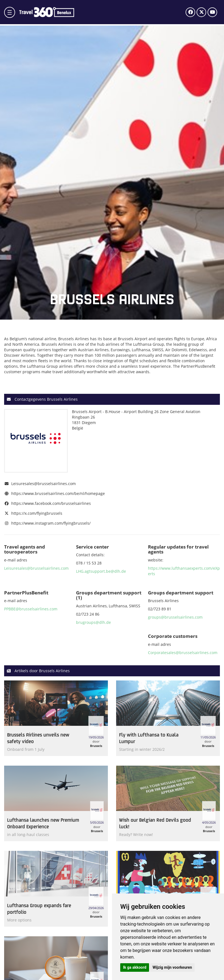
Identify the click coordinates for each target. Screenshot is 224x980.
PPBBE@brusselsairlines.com (31, 609)
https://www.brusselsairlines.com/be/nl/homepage (58, 493)
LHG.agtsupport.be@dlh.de (101, 571)
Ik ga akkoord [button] (135, 967)
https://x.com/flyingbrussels (37, 513)
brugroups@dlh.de (93, 622)
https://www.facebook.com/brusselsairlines (51, 503)
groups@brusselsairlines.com (175, 617)
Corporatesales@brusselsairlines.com (183, 653)
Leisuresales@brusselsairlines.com (44, 484)
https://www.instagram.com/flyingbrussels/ (51, 523)
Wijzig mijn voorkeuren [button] (172, 967)
